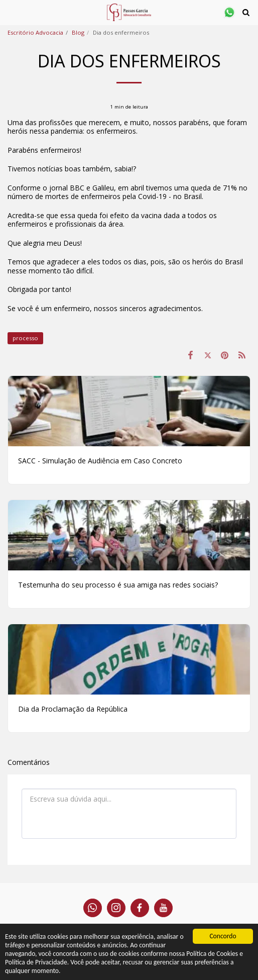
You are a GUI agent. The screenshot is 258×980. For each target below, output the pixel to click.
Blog (78, 32)
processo (25, 338)
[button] (11, 12)
